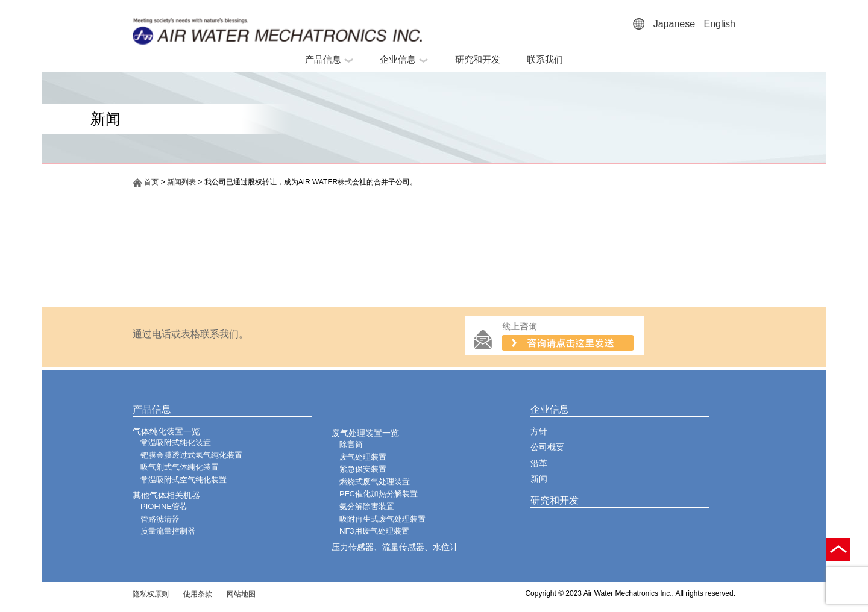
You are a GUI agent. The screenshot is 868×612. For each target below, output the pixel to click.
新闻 (539, 479)
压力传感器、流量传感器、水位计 (395, 547)
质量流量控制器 (168, 531)
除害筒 (351, 444)
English (720, 24)
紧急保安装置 (363, 469)
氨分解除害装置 (367, 506)
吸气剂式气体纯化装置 (180, 467)
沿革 (539, 463)
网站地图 (241, 594)
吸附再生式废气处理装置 (382, 519)
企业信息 (404, 59)
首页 (146, 182)
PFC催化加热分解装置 (379, 494)
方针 (539, 431)
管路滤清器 (160, 519)
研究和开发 (478, 59)
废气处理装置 (363, 457)
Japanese (674, 24)
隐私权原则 (151, 594)
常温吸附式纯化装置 (176, 442)
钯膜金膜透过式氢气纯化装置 (191, 455)
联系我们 (545, 59)
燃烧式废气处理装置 (375, 482)
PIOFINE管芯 (164, 506)
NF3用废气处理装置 (374, 531)
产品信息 (329, 59)
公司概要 (547, 447)
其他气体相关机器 (166, 495)
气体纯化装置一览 (166, 431)
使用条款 (198, 594)
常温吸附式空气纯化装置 (184, 480)
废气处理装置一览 (365, 433)
